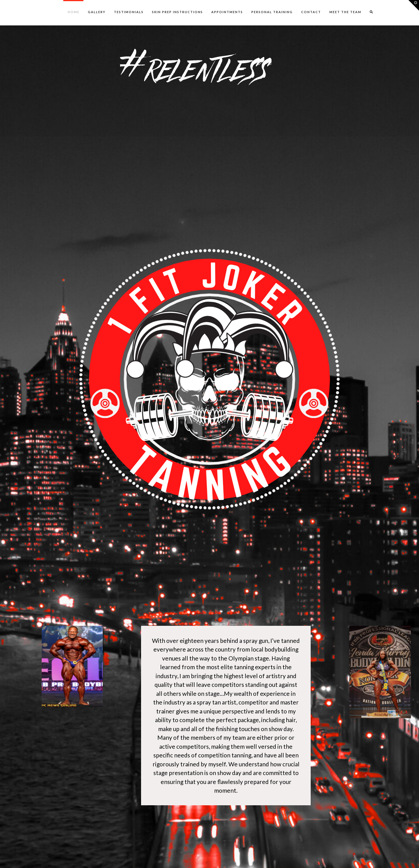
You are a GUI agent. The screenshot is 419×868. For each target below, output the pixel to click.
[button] (414, 5)
